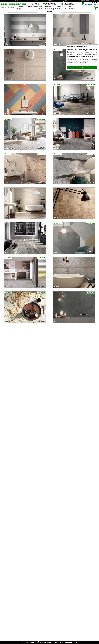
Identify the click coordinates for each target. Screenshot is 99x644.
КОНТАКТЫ (35, 1)
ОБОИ (59, 7)
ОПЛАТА (51, 1)
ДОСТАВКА (66, 1)
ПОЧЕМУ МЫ (18, 1)
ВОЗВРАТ (82, 1)
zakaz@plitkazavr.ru (92, 5)
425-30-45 (92, 3)
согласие (85, 59)
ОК (82, 67)
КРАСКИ (70, 7)
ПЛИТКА (21, 7)
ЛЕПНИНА (48, 7)
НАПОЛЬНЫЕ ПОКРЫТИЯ (35, 7)
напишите (69, 642)
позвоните (57, 642)
